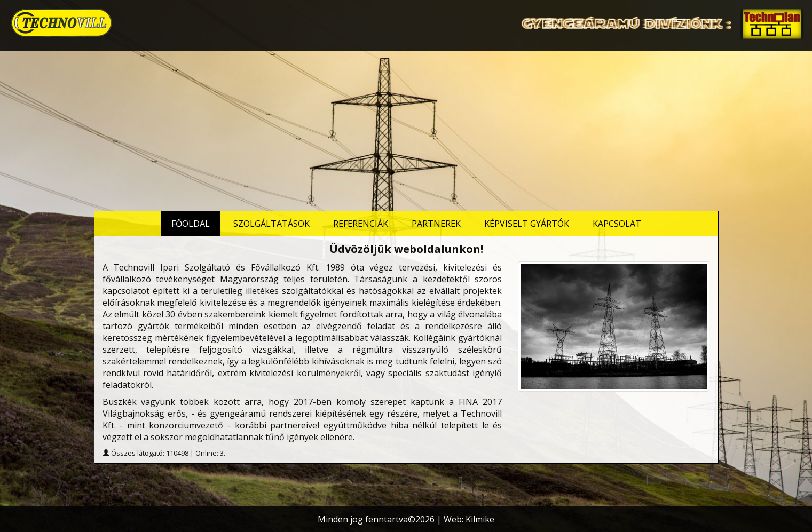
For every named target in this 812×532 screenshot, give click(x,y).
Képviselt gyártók (527, 224)
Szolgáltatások (271, 224)
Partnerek (436, 224)
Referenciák (361, 224)
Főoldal (191, 224)
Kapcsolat (617, 224)
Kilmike (480, 519)
